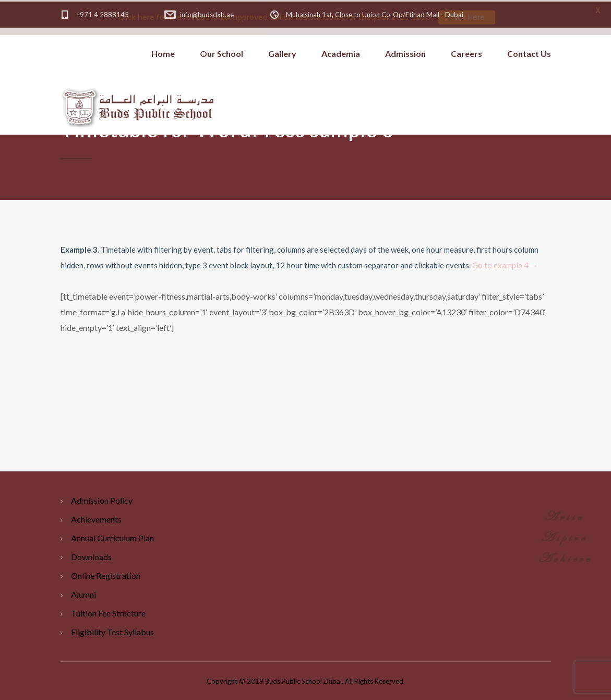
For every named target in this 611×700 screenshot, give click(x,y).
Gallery (282, 52)
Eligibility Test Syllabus (112, 630)
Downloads (91, 555)
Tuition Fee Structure (108, 612)
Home (163, 52)
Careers (466, 52)
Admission (405, 52)
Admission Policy (102, 499)
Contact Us (529, 52)
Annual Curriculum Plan (112, 536)
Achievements (96, 518)
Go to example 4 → (505, 264)
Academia (341, 52)
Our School (221, 52)
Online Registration (106, 574)
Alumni (83, 593)
